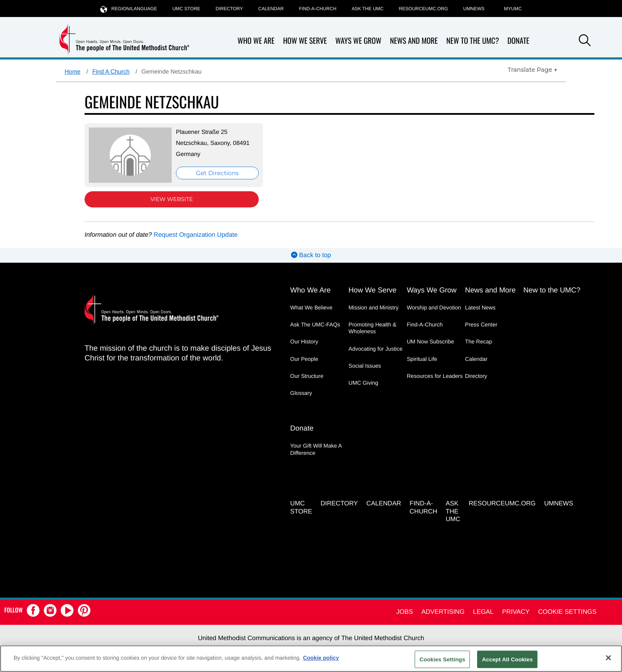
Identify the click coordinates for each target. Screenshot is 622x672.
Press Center (481, 325)
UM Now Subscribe (430, 342)
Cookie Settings (567, 612)
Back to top (311, 255)
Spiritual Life (422, 359)
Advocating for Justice (375, 349)
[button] (585, 42)
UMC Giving (363, 383)
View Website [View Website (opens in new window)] (172, 199)
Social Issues (365, 366)
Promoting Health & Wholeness (372, 328)
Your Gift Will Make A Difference (316, 449)
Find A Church (111, 71)
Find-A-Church (318, 9)
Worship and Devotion (434, 308)
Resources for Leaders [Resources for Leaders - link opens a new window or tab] (435, 376)
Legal (483, 612)
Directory (229, 9)
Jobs (405, 612)
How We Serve (305, 41)
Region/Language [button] (129, 9)
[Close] (608, 658)
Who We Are (256, 41)
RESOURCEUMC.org (424, 9)
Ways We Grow (358, 41)
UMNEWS (474, 9)
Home (72, 71)
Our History (304, 342)
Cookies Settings (442, 659)
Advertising (443, 612)
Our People (304, 359)
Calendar (271, 9)
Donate (518, 41)
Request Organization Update (196, 235)
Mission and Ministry (373, 308)
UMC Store (187, 9)
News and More (414, 41)
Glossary (301, 393)
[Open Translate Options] (533, 70)
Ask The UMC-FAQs (315, 325)
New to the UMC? (472, 41)
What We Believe (311, 308)
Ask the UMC (368, 9)
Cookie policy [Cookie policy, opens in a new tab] (321, 658)
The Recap (479, 342)
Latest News (481, 308)
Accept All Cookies (507, 659)
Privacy (516, 612)
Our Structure (307, 376)
